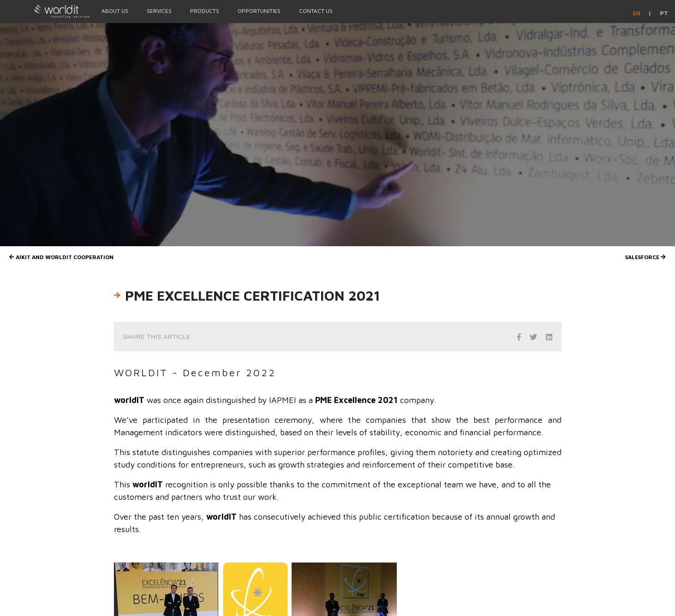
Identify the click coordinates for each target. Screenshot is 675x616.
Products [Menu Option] (205, 11)
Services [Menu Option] (159, 11)
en (637, 13)
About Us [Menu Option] (115, 11)
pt (664, 13)
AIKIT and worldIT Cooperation (61, 257)
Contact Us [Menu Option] (316, 11)
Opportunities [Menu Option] (259, 11)
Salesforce (645, 257)
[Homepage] (46, 11)
